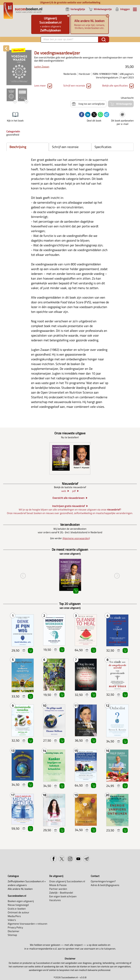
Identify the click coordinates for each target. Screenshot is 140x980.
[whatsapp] (100, 115)
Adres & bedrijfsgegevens (105, 885)
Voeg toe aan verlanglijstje (24, 651)
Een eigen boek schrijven (63, 896)
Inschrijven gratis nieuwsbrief (69, 506)
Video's (12, 920)
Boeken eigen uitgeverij (21, 901)
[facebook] (82, 115)
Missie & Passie (58, 885)
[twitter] (94, 115)
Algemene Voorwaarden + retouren (27, 924)
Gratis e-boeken (17, 909)
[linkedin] (88, 115)
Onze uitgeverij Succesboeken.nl (67, 881)
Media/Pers (14, 916)
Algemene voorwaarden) (76, 538)
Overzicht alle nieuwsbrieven (68, 498)
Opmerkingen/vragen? (103, 881)
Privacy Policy (15, 927)
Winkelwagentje (30, 651)
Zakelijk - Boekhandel (61, 893)
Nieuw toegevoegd (18, 905)
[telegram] (107, 115)
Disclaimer (14, 931)
